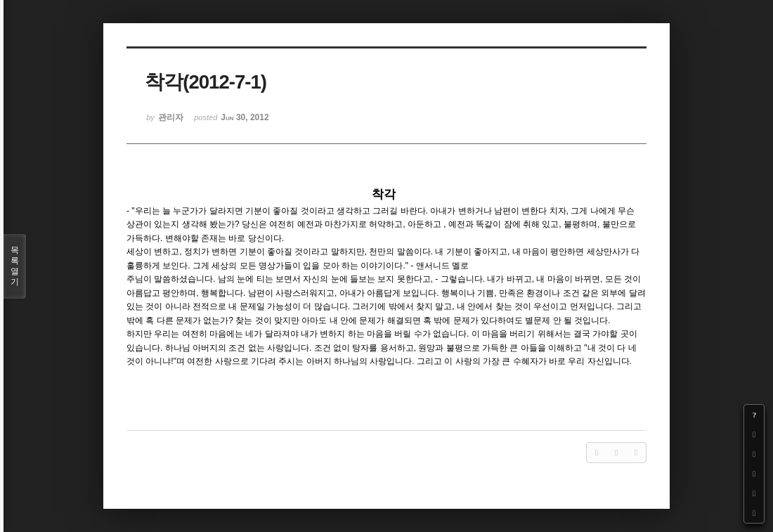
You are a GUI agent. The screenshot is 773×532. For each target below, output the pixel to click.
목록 (15, 266)
